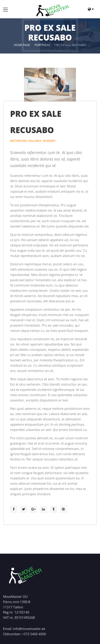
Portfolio (42, 45)
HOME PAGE (22, 45)
